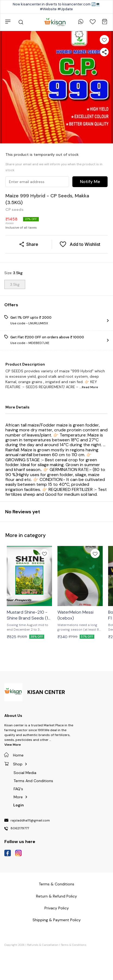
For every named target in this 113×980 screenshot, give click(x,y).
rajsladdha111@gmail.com (30, 821)
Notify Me (90, 182)
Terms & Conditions (74, 945)
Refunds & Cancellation (43, 945)
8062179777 (20, 828)
